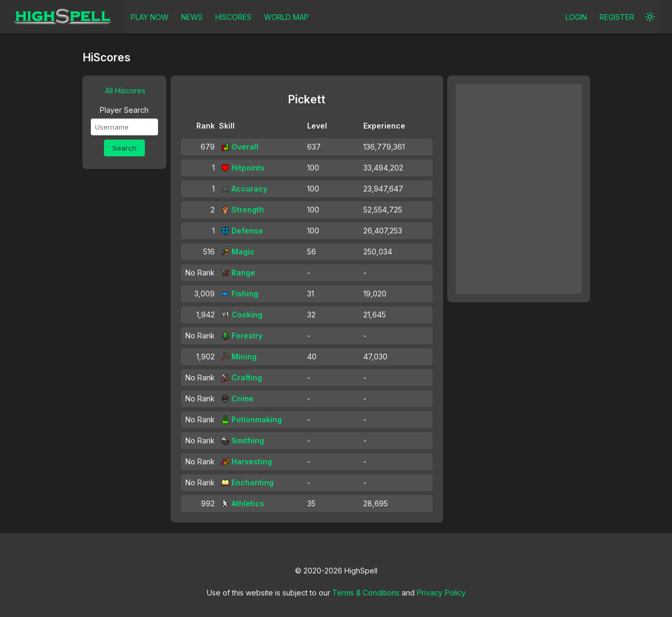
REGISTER (617, 17)
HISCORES (233, 17)
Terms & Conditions (366, 593)
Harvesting (246, 461)
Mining (239, 357)
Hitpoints (243, 168)
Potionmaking (251, 419)
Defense (242, 231)
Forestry (242, 336)
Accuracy (244, 189)
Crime (237, 398)
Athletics (243, 503)
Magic (238, 252)
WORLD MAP (286, 17)
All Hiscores (125, 91)
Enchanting (247, 482)
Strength (243, 210)
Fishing (240, 294)
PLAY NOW (150, 17)
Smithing (243, 440)
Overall (240, 147)
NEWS (192, 17)
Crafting (241, 377)
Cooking (242, 315)
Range (238, 273)
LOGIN (576, 17)
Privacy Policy (441, 593)
